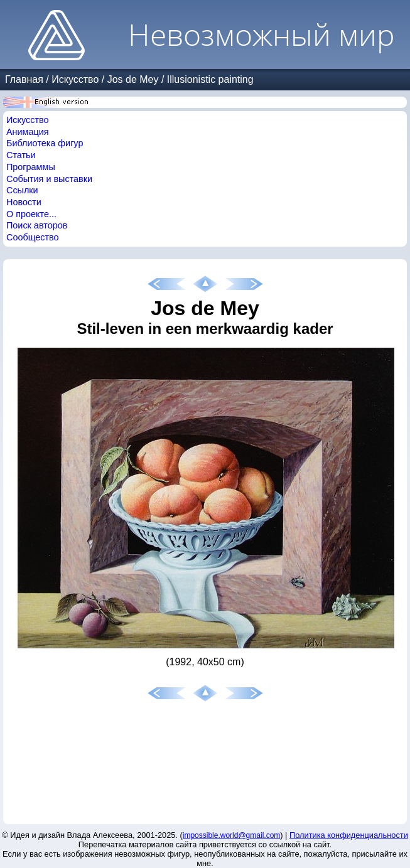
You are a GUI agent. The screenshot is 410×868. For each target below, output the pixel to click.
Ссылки (22, 190)
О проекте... (31, 214)
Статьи (21, 155)
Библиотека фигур (45, 143)
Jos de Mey (133, 79)
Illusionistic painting (210, 79)
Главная (24, 79)
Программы (31, 167)
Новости (24, 202)
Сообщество (33, 237)
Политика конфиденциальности (349, 835)
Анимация (28, 132)
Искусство (75, 79)
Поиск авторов (37, 225)
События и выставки (49, 179)
